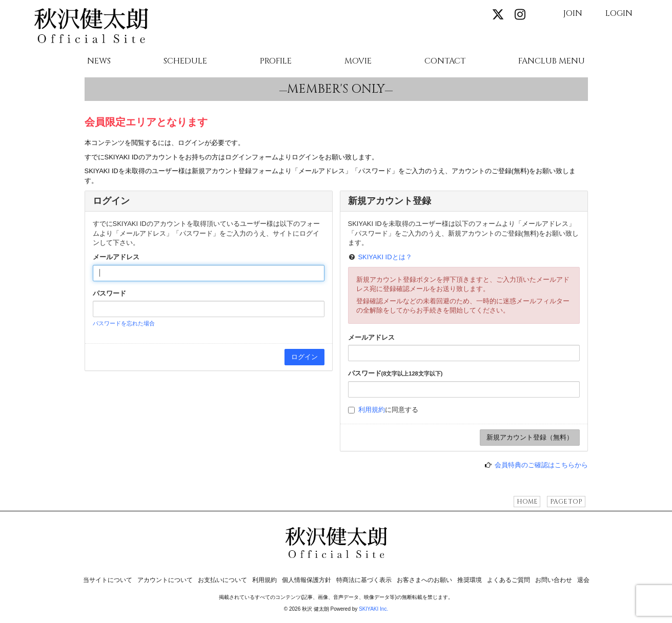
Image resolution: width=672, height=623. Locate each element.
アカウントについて (165, 580)
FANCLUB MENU (552, 61)
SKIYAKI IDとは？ (385, 257)
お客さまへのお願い (424, 580)
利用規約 (372, 410)
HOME (527, 502)
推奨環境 (470, 580)
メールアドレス (116, 257)
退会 (583, 580)
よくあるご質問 (508, 580)
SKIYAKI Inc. (373, 609)
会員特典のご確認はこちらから (541, 465)
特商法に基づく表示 (364, 580)
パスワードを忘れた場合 (124, 323)
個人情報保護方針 (307, 580)
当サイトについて (108, 580)
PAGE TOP (566, 502)
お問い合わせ (554, 580)
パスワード (109, 293)
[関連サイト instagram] (520, 15)
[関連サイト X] (498, 15)
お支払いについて (222, 580)
